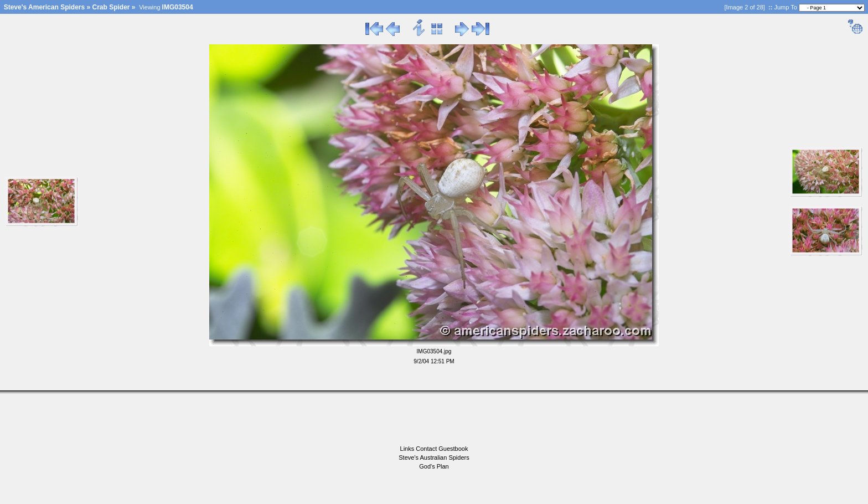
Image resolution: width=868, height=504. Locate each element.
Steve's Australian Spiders (434, 457)
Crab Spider (111, 7)
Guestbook (453, 449)
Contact (427, 449)
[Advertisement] (434, 419)
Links (408, 449)
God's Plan (434, 466)
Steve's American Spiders (44, 7)
